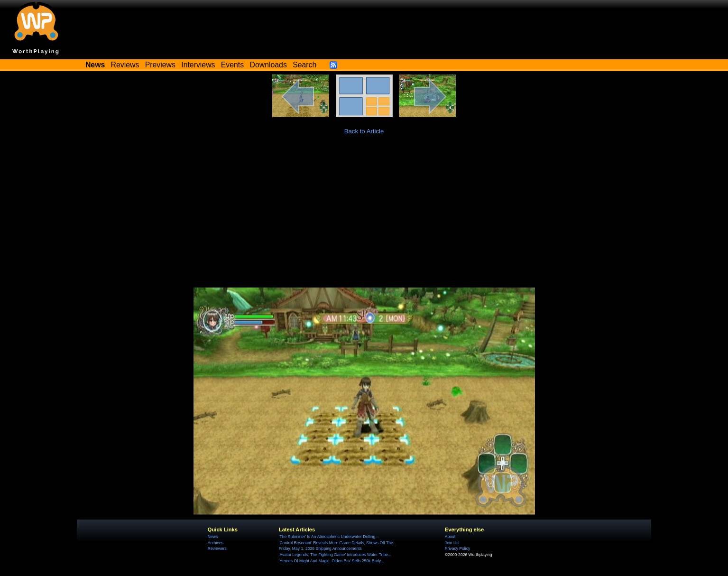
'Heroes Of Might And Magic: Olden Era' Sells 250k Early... (332, 561)
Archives (216, 543)
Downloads (268, 65)
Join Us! (452, 543)
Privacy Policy (457, 548)
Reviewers (217, 548)
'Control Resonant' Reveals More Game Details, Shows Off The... (338, 543)
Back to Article (364, 131)
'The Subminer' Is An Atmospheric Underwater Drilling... (329, 537)
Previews (160, 65)
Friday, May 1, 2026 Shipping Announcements (320, 548)
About (450, 537)
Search (304, 65)
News (213, 537)
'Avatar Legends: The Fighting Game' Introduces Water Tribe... (335, 555)
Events (232, 65)
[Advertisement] (364, 216)
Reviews (125, 65)
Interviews (198, 65)
